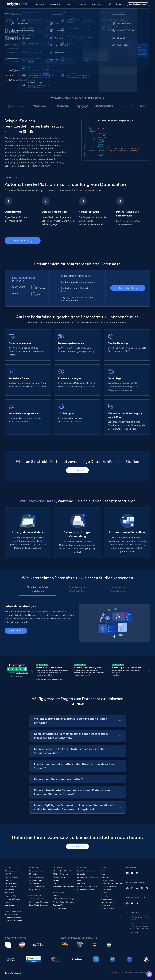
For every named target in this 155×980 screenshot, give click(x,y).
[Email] (132, 903)
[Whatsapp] (127, 903)
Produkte (15, 14)
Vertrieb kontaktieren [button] (138, 4)
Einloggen (120, 4)
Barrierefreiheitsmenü (13, 973)
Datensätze (27, 14)
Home (6, 14)
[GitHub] (137, 873)
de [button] (110, 4)
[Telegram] (137, 903)
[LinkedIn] (127, 873)
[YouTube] (132, 873)
